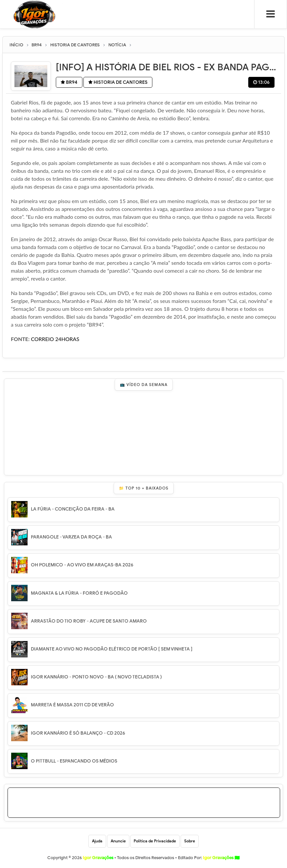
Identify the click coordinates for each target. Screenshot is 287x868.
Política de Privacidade (155, 841)
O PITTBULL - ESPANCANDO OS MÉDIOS (74, 761)
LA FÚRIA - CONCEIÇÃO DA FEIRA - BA (73, 509)
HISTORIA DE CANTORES (119, 83)
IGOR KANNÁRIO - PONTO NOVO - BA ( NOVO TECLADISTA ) (96, 677)
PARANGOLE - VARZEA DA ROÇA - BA (71, 537)
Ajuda (97, 841)
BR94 (69, 83)
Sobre (190, 841)
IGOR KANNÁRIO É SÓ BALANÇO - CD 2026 (78, 733)
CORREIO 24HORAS (55, 339)
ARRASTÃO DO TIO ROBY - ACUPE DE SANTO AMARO (89, 621)
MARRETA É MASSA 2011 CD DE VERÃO (72, 705)
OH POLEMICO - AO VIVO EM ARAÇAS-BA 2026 (82, 565)
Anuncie (118, 841)
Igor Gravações (221, 858)
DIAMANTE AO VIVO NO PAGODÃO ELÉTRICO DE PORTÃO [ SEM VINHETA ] (112, 649)
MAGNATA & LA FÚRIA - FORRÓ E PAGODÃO (79, 593)
